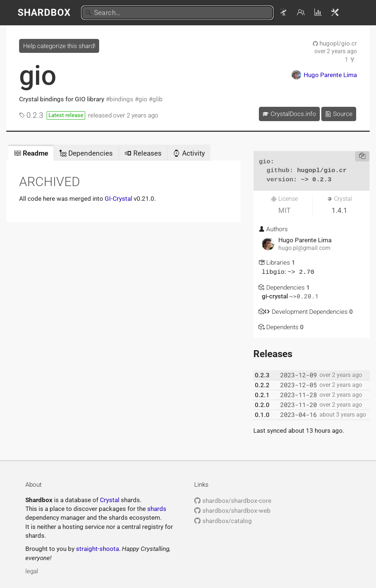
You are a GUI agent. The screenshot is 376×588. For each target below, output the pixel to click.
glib (158, 99)
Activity (189, 153)
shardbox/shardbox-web (232, 510)
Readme (31, 153)
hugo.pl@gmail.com (304, 248)
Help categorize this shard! (59, 46)
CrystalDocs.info (289, 114)
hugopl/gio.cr (335, 43)
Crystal (110, 500)
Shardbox (44, 12)
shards (157, 508)
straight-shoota (97, 548)
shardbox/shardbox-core (233, 500)
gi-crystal (276, 296)
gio (38, 76)
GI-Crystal (118, 199)
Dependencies (86, 153)
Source (339, 114)
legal (32, 571)
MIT (284, 210)
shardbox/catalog (223, 520)
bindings (121, 99)
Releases (143, 153)
